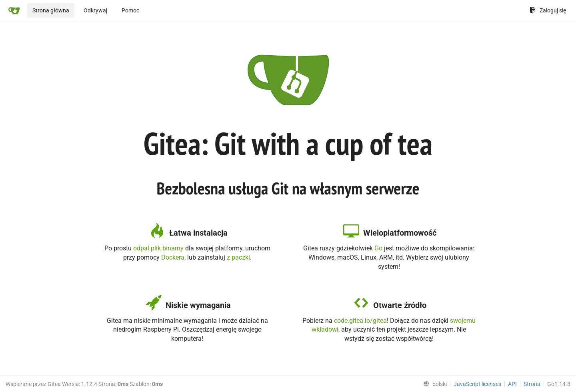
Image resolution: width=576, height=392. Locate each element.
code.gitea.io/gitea (360, 321)
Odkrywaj (95, 10)
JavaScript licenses (477, 384)
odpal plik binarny (158, 248)
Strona (532, 384)
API (512, 384)
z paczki (238, 257)
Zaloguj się (548, 10)
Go (378, 248)
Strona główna (51, 10)
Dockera (173, 257)
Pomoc (130, 10)
